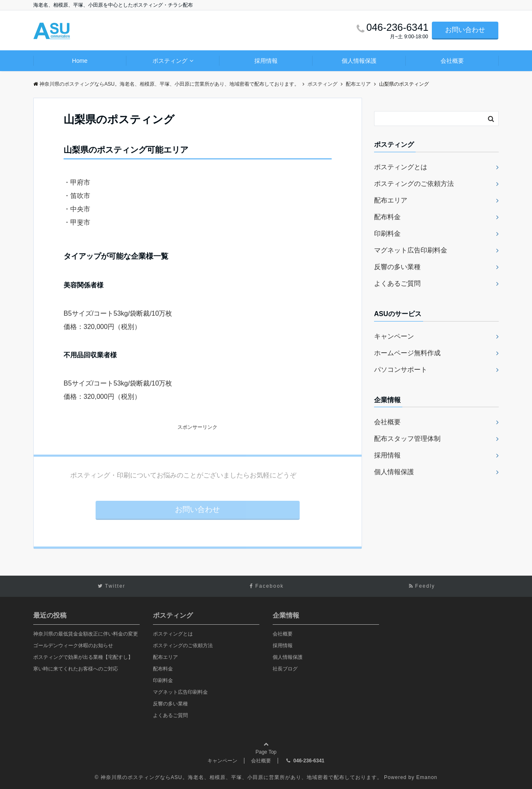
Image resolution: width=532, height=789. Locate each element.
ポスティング (170, 61)
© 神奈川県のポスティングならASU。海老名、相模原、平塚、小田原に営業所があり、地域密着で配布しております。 (239, 777)
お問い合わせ (465, 30)
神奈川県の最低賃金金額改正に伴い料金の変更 (86, 634)
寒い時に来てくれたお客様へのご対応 (76, 669)
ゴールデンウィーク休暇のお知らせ (73, 646)
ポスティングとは (401, 167)
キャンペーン (394, 336)
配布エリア (391, 200)
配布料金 (387, 217)
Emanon (427, 777)
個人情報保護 (359, 61)
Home (80, 61)
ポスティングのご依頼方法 (414, 184)
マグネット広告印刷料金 (411, 250)
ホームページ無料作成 (407, 353)
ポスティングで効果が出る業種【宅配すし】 (83, 657)
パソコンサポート (401, 370)
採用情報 (266, 61)
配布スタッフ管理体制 (407, 439)
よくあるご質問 (397, 283)
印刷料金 (387, 234)
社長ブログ (285, 669)
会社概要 (452, 61)
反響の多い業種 (397, 267)
